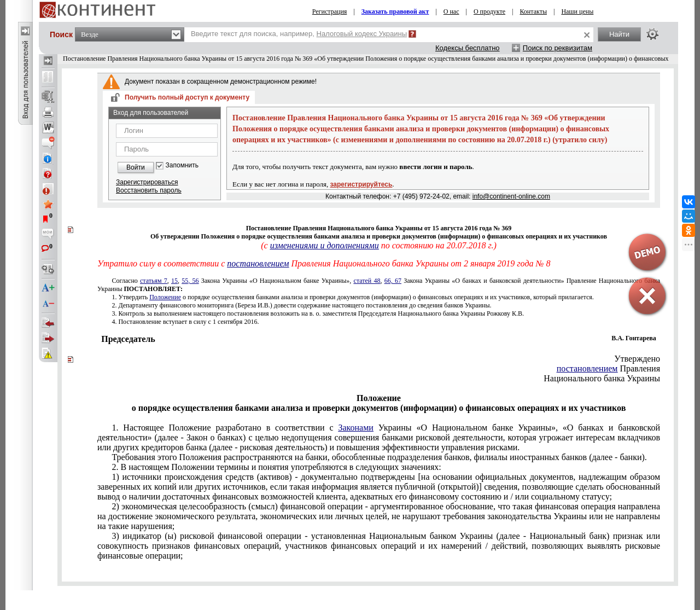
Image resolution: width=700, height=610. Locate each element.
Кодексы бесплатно (468, 48)
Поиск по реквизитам (558, 48)
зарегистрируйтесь (361, 184)
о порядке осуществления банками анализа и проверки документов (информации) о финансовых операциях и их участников (352, 297)
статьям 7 (154, 281)
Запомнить (182, 165)
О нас (451, 11)
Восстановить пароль (149, 190)
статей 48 (367, 281)
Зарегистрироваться (147, 182)
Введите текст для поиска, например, (299, 34)
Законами (355, 428)
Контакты (533, 11)
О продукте (489, 11)
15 (174, 281)
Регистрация (330, 11)
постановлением (258, 263)
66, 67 (393, 281)
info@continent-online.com (511, 196)
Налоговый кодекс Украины (362, 34)
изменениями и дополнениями (325, 245)
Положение (165, 297)
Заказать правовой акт (395, 11)
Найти (619, 34)
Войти (136, 167)
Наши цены (577, 11)
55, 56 (190, 281)
